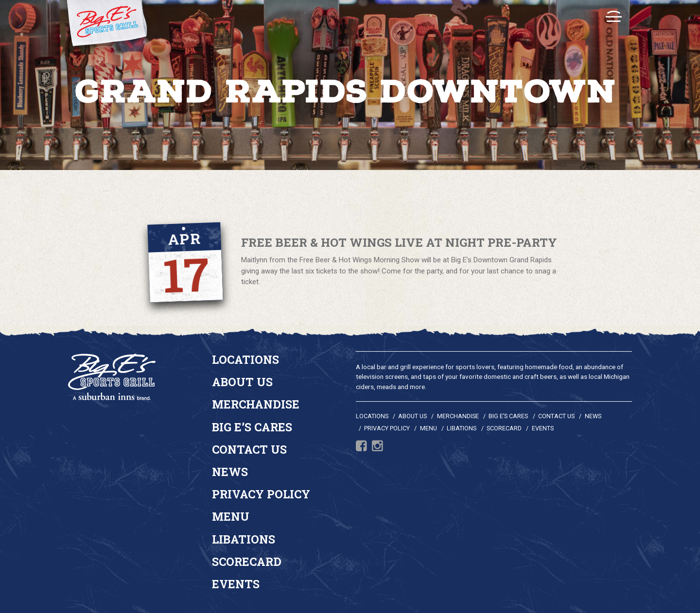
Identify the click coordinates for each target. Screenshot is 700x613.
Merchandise (256, 404)
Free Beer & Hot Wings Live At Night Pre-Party (399, 243)
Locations (245, 359)
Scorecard (247, 562)
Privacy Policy (261, 494)
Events (236, 584)
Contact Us (249, 449)
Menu (231, 516)
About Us (242, 382)
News (230, 472)
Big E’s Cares (252, 427)
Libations (244, 539)
